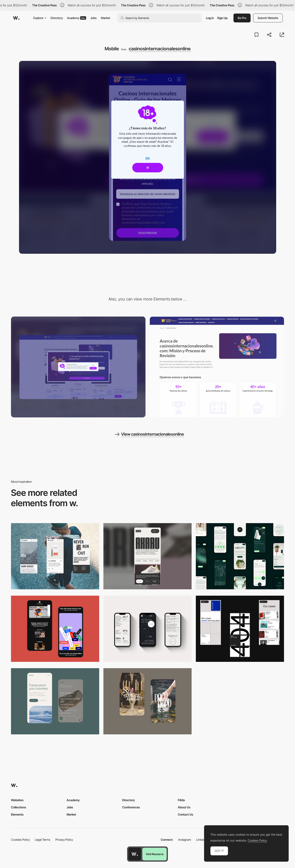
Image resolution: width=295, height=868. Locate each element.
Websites (17, 800)
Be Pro (242, 18)
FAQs (181, 800)
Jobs (93, 18)
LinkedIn (202, 840)
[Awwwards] (16, 18)
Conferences (131, 807)
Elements (17, 814)
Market (106, 18)
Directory (57, 18)
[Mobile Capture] (147, 701)
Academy (77, 18)
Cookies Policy (20, 840)
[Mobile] (55, 556)
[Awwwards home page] (135, 854)
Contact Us (185, 814)
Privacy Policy (64, 840)
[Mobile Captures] (55, 629)
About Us (184, 807)
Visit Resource (155, 854)
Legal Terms (43, 840)
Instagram (185, 840)
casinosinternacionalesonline (160, 49)
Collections (19, 807)
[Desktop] (78, 367)
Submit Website (268, 18)
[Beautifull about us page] (217, 367)
